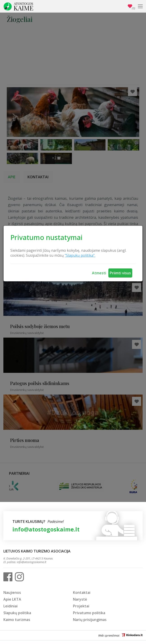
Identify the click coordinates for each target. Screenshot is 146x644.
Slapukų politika (17, 613)
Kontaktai (82, 592)
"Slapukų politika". (80, 255)
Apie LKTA (12, 599)
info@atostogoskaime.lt (46, 529)
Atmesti (99, 273)
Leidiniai (10, 606)
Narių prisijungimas (90, 620)
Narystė (80, 599)
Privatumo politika (89, 613)
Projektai (81, 606)
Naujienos (12, 592)
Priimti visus (120, 273)
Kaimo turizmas (17, 620)
